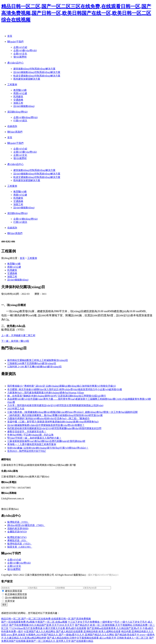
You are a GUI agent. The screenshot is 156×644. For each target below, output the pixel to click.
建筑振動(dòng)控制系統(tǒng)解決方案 (34, 69)
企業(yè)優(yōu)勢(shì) (25, 50)
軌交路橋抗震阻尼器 (16, 594)
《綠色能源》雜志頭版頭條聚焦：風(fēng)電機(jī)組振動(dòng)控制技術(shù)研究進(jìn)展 (55, 415)
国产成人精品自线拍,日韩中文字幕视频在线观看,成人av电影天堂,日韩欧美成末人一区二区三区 (98, 638)
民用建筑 (18, 97)
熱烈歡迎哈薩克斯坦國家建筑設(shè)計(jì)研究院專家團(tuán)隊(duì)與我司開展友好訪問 (54, 428)
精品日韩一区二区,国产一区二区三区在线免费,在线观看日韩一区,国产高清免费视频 (46, 619)
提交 (4, 605)
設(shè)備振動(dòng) (24, 106)
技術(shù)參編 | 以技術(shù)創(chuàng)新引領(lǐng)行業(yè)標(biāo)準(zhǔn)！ (48, 448)
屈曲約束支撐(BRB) (18, 528)
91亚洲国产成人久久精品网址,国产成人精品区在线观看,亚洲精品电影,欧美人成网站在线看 (72, 631)
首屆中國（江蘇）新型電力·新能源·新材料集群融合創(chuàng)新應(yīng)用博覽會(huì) (53, 422)
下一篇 (15, 341)
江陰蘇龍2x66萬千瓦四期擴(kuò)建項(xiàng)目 (32, 363)
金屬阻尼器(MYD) (17, 532)
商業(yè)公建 (20, 93)
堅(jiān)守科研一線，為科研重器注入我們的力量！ (34, 438)
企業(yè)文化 (20, 54)
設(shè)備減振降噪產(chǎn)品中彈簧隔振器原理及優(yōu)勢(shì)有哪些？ (46, 425)
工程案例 (32, 258)
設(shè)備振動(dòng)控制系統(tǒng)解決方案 (37, 72)
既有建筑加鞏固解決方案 (27, 79)
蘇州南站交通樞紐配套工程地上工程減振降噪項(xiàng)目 (38, 360)
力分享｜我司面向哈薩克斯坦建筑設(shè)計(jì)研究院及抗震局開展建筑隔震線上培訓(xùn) (55, 405)
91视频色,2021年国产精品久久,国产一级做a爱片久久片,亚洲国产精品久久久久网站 (70, 635)
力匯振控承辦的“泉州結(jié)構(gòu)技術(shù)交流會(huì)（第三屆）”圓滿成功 (48, 418)
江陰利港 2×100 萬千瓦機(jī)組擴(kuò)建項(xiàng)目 (35, 367)
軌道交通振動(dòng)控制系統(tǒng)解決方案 (37, 76)
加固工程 (18, 103)
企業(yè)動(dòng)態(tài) (26, 117)
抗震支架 (10, 601)
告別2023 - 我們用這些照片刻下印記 (27, 451)
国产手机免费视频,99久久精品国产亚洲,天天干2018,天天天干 (42, 625)
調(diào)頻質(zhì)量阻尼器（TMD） (26, 525)
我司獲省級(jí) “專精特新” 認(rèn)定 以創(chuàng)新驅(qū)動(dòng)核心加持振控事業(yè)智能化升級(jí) (62, 386)
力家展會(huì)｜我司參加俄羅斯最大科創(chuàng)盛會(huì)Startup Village (46, 393)
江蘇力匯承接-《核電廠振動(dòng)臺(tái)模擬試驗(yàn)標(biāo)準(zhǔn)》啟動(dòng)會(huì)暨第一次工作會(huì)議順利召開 (72, 412)
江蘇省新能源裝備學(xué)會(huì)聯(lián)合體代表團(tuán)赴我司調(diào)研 (46, 441)
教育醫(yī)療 (20, 90)
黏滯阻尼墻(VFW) (17, 537)
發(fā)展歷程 (20, 57)
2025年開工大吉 (16, 409)
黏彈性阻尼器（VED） (20, 544)
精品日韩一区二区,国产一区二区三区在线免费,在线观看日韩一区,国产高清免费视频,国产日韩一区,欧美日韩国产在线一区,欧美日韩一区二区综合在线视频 (76, 13)
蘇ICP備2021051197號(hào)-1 (103, 575)
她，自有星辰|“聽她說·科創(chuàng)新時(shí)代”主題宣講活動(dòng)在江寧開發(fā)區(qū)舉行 (57, 396)
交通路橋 (18, 100)
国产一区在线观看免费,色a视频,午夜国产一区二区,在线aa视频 (34, 622)
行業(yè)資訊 (20, 121)
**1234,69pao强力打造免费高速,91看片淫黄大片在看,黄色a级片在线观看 (48, 628)
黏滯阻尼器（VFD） (18, 522)
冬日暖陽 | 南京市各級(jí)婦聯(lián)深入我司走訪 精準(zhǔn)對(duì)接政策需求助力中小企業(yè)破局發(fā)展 (65, 389)
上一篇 (18, 335)
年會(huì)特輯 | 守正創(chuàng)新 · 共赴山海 (30, 435)
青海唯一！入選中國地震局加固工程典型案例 (32, 444)
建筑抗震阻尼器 (14, 591)
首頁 (22, 258)
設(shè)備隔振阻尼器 (16, 598)
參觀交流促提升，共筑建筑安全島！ (27, 432)
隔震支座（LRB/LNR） (20, 547)
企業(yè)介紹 (20, 47)
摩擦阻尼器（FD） (17, 540)
